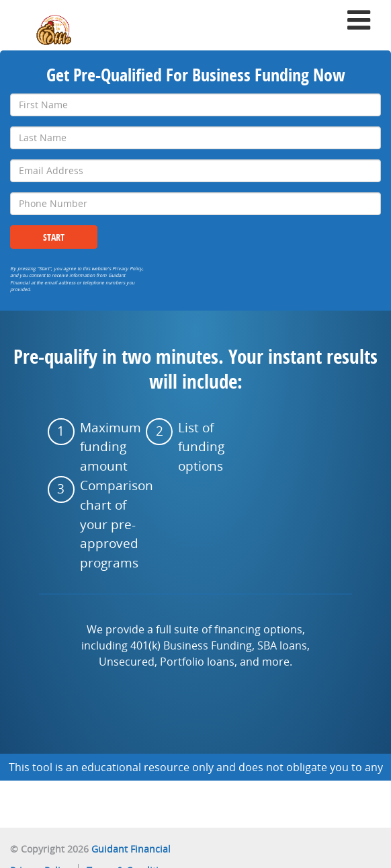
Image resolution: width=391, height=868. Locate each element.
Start (54, 237)
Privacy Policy (127, 269)
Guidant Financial (131, 849)
